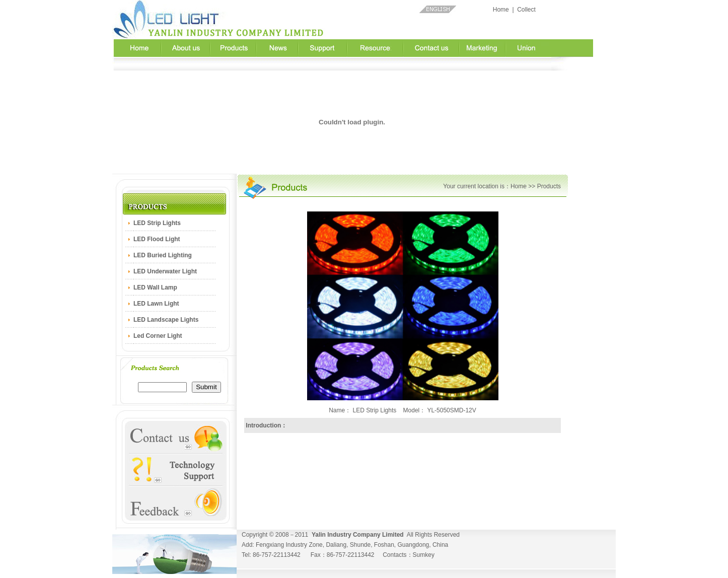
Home (501, 10)
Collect (526, 10)
